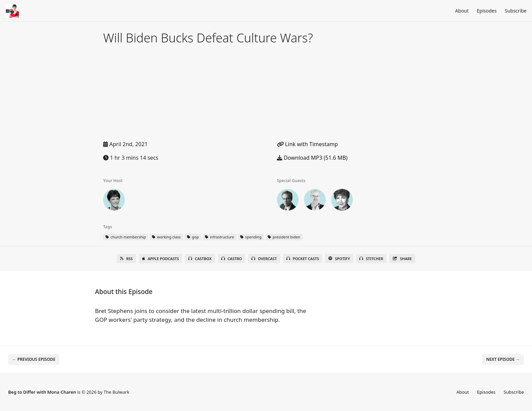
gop (193, 237)
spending (251, 237)
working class (166, 237)
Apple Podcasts (160, 259)
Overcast (264, 259)
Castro (232, 259)
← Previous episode (34, 359)
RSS (126, 259)
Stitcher (371, 259)
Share (402, 259)
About (462, 11)
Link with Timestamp (307, 144)
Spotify (339, 259)
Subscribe (516, 11)
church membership (126, 237)
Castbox (200, 259)
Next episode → (503, 359)
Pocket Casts (303, 259)
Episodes (487, 11)
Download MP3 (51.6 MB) (312, 158)
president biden (284, 237)
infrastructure (220, 237)
